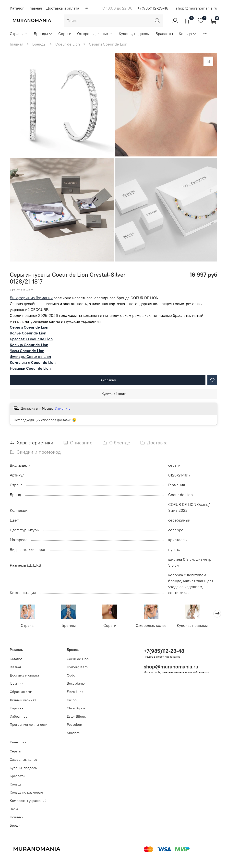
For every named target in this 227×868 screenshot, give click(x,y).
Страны (19, 34)
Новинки (17, 817)
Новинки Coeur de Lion (30, 368)
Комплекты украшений (28, 801)
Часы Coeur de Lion (27, 351)
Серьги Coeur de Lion (108, 44)
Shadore (73, 733)
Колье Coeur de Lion (28, 333)
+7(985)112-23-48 (153, 8)
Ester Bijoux (76, 716)
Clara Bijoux (76, 708)
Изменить (63, 408)
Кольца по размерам (26, 792)
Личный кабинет (23, 700)
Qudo (71, 675)
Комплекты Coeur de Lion (33, 362)
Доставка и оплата (63, 8)
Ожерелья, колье (95, 34)
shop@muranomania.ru (197, 8)
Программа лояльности (29, 725)
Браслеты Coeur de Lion (31, 339)
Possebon (74, 725)
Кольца (188, 34)
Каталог (17, 8)
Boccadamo (76, 683)
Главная (35, 8)
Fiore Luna (75, 692)
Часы (14, 809)
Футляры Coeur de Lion (30, 357)
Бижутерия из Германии (31, 298)
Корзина (17, 708)
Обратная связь (22, 692)
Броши (15, 825)
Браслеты (164, 34)
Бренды (43, 34)
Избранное (19, 716)
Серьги (65, 34)
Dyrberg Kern (77, 667)
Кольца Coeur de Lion (29, 345)
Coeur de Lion (68, 44)
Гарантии (17, 683)
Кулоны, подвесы (134, 34)
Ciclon (72, 700)
